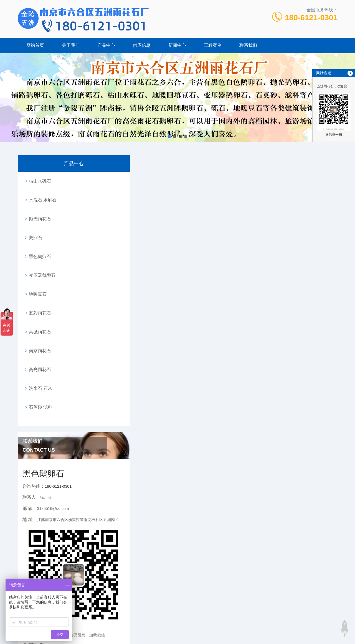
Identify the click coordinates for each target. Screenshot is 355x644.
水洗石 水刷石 (41, 195)
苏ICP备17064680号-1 (223, 617)
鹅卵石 (34, 227)
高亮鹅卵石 (196, 626)
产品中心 (106, 45)
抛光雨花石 (39, 211)
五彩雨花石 (39, 290)
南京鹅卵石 (170, 626)
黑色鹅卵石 (39, 243)
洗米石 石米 (39, 353)
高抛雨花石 (39, 306)
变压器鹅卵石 (41, 258)
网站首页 (35, 45)
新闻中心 (177, 45)
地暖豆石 (36, 274)
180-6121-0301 (311, 18)
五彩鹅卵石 (247, 626)
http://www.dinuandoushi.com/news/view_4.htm (248, 435)
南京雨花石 (39, 322)
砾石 (125, 626)
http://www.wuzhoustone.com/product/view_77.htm (202, 215)
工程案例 (213, 45)
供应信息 (142, 45)
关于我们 (71, 45)
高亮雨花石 (39, 337)
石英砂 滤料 (39, 369)
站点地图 (177, 635)
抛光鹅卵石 (221, 626)
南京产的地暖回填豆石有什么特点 (162, 474)
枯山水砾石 (39, 179)
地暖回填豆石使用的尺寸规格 (158, 485)
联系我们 (248, 45)
